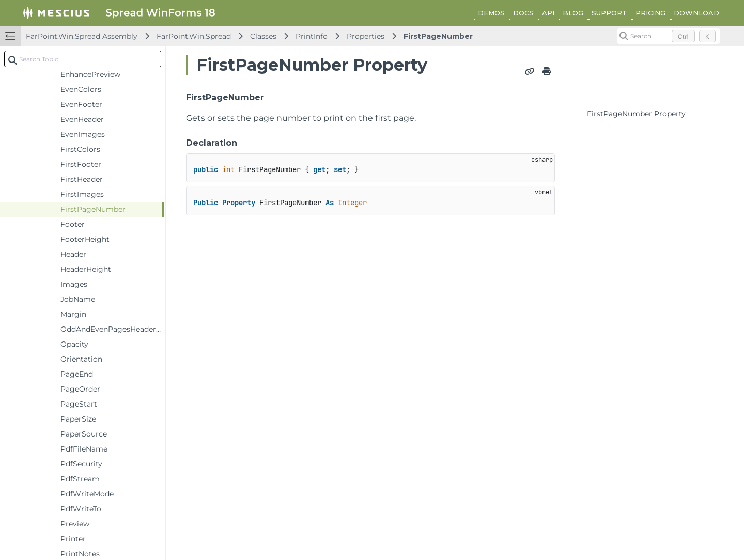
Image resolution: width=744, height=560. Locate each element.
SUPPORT (609, 13)
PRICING (650, 13)
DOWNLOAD (696, 13)
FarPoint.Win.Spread (194, 36)
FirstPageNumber (438, 36)
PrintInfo (312, 36)
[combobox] (83, 59)
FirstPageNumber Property (636, 114)
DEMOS (491, 13)
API (548, 13)
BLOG (573, 13)
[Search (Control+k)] (669, 36)
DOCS (523, 13)
